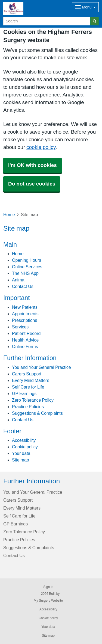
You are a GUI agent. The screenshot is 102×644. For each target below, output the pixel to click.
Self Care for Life (28, 387)
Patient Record (26, 333)
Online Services (27, 267)
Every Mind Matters (31, 380)
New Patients (25, 307)
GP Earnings (24, 393)
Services (20, 327)
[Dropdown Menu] (85, 7)
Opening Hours (27, 260)
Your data (21, 453)
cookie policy (41, 147)
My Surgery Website (48, 601)
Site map (21, 460)
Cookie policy (25, 447)
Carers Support (27, 374)
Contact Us (23, 286)
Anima (18, 280)
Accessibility (24, 440)
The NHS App (25, 273)
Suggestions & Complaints (37, 413)
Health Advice (25, 340)
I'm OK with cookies (33, 165)
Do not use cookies (32, 184)
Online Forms (25, 346)
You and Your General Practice (41, 367)
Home (9, 214)
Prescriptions (24, 320)
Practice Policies (28, 407)
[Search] (47, 21)
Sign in (48, 587)
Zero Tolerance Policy (33, 400)
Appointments (25, 314)
